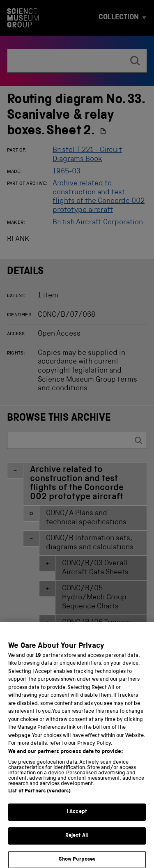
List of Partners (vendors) (39, 799)
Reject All (77, 844)
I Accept (77, 820)
